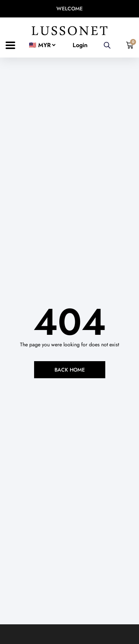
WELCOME (69, 9)
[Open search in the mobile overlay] (107, 45)
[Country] (40, 45)
